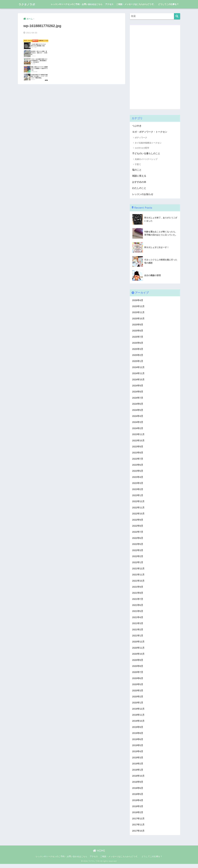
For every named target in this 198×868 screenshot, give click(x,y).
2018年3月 (138, 810)
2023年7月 (138, 460)
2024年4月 (138, 417)
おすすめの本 (139, 182)
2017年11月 (138, 829)
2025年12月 (138, 307)
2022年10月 (138, 516)
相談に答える (139, 176)
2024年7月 (138, 399)
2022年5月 (138, 546)
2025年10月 (138, 319)
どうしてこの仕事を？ (168, 4)
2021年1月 (138, 638)
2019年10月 (138, 724)
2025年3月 (138, 350)
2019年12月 (138, 712)
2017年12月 (138, 823)
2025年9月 (138, 325)
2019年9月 (138, 730)
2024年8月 (138, 393)
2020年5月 (138, 687)
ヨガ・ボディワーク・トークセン (150, 132)
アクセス (109, 4)
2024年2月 (138, 430)
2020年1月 (138, 706)
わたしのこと (139, 188)
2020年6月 (138, 681)
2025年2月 (138, 356)
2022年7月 (138, 534)
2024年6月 (138, 405)
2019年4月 (138, 755)
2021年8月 (138, 595)
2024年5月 (138, 411)
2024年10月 (138, 380)
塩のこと (137, 170)
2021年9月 (138, 589)
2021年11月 (138, 577)
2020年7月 (138, 675)
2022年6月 (138, 540)
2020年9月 (138, 663)
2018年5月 (138, 798)
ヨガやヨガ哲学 (142, 148)
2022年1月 (138, 565)
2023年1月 (138, 497)
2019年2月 (138, 767)
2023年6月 (138, 466)
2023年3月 (138, 485)
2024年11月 (138, 374)
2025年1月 (138, 362)
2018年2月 (138, 816)
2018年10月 (138, 780)
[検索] (177, 16)
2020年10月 (138, 657)
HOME (99, 855)
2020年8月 (138, 669)
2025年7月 (138, 337)
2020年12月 (138, 644)
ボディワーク (141, 138)
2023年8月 (138, 454)
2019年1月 (138, 773)
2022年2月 (138, 559)
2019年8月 (138, 737)
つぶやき (137, 126)
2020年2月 (138, 700)
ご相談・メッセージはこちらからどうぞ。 (136, 4)
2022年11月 (138, 509)
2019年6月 (138, 743)
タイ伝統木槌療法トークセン (148, 143)
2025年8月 (138, 331)
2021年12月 (138, 571)
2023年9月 (138, 448)
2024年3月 (138, 423)
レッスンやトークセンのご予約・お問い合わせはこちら (77, 4)
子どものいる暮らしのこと (146, 154)
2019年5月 (138, 749)
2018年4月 (138, 804)
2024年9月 (138, 387)
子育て (138, 164)
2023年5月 (138, 473)
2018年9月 (138, 786)
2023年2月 (138, 491)
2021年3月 (138, 626)
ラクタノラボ (29, 4)
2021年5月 (138, 614)
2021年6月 (138, 608)
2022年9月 (138, 522)
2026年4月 (138, 301)
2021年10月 (138, 583)
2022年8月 (138, 528)
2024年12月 (138, 368)
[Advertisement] (150, 66)
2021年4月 (138, 620)
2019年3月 (138, 761)
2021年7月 (138, 601)
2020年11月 (138, 651)
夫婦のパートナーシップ (146, 159)
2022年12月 (138, 503)
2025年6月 (138, 344)
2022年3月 (138, 552)
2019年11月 (138, 718)
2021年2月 (138, 632)
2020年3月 (138, 694)
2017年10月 (138, 835)
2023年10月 (138, 442)
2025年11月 (138, 313)
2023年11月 (138, 436)
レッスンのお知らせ (143, 195)
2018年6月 (138, 792)
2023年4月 (138, 479)
